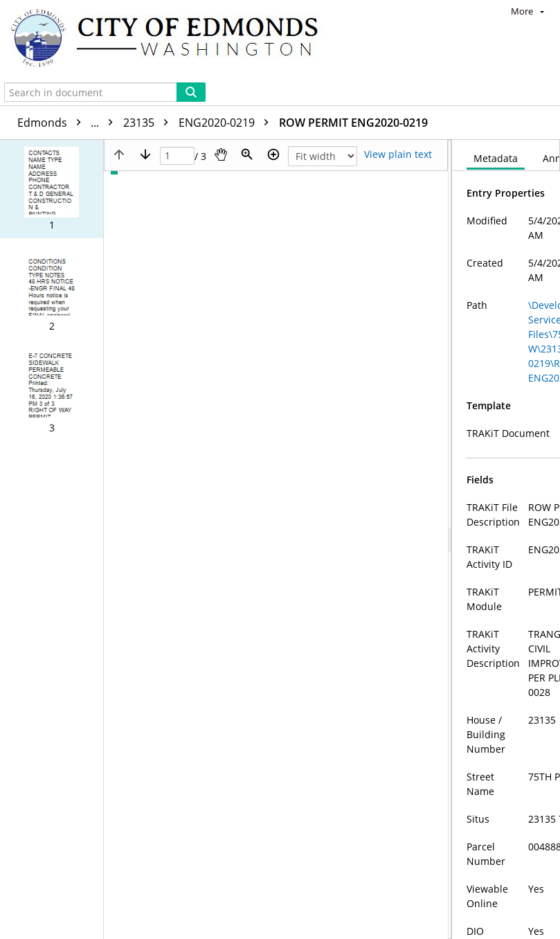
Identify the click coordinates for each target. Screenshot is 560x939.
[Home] (171, 39)
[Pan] (221, 76)
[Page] (177, 78)
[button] (52, 111)
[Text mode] (398, 76)
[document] (506, 500)
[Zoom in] (273, 76)
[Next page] (145, 76)
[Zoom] (247, 76)
